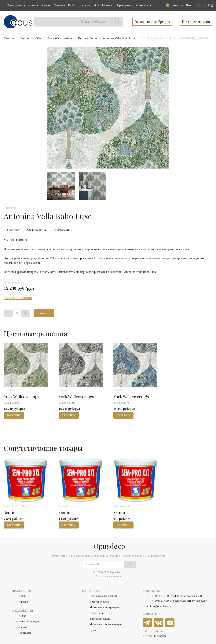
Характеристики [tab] (37, 230)
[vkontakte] (159, 623)
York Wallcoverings (60, 38)
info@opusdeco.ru (161, 606)
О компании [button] (15, 5)
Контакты (25, 633)
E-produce (160, 636)
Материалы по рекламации (106, 624)
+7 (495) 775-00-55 (161, 596)
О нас (23, 616)
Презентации (97, 613)
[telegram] (147, 623)
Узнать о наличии (18, 298)
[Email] (109, 564)
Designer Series (88, 38)
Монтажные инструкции (104, 607)
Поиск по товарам (93, 21)
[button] (174, 5)
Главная (9, 38)
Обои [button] (32, 5)
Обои (39, 38)
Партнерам (123, 5)
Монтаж (107, 5)
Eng (210, 5)
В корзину (44, 313)
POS (96, 5)
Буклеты (95, 630)
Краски (46, 5)
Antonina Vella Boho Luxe (119, 38)
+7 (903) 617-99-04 (161, 601)
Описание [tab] (14, 230)
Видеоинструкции (100, 619)
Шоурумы (84, 5)
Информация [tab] (62, 230)
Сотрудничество (99, 602)
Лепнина (59, 5)
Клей (71, 5)
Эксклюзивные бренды (152, 22)
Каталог (25, 38)
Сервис (24, 627)
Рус (199, 5)
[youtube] (170, 623)
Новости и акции (29, 622)
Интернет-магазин (196, 22)
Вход (189, 5)
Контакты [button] (142, 5)
